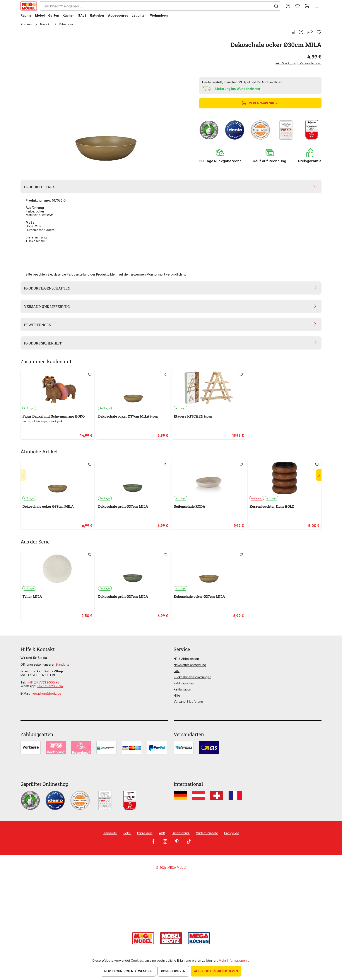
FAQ (177, 671)
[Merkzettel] (298, 6)
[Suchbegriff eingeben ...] (160, 6)
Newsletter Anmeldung (190, 665)
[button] (220, 156)
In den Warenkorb (261, 103)
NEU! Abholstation (186, 659)
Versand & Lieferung (188, 702)
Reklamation (182, 689)
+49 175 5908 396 (50, 686)
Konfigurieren (173, 971)
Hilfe (177, 695)
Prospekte (232, 833)
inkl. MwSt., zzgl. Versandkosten (298, 63)
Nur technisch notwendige (128, 971)
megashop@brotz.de (46, 693)
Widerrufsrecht (207, 833)
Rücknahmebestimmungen (192, 677)
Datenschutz (181, 833)
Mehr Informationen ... (234, 960)
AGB (162, 833)
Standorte (62, 664)
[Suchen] (276, 6)
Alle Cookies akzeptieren (216, 971)
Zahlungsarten (184, 683)
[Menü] (317, 6)
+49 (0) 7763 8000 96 (43, 682)
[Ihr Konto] (288, 6)
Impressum (145, 833)
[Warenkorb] (307, 6)
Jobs (127, 833)
